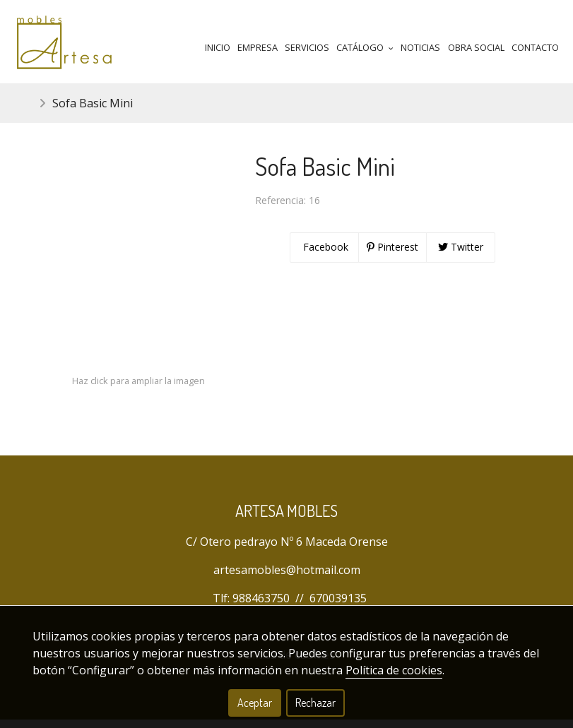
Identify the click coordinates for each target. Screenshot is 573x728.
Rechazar (315, 703)
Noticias (420, 47)
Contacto (535, 47)
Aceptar (255, 703)
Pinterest (392, 255)
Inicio (218, 47)
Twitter (461, 255)
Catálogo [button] (365, 47)
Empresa (258, 47)
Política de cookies (394, 670)
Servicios (307, 47)
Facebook (324, 255)
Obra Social (476, 47)
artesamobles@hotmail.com (287, 578)
